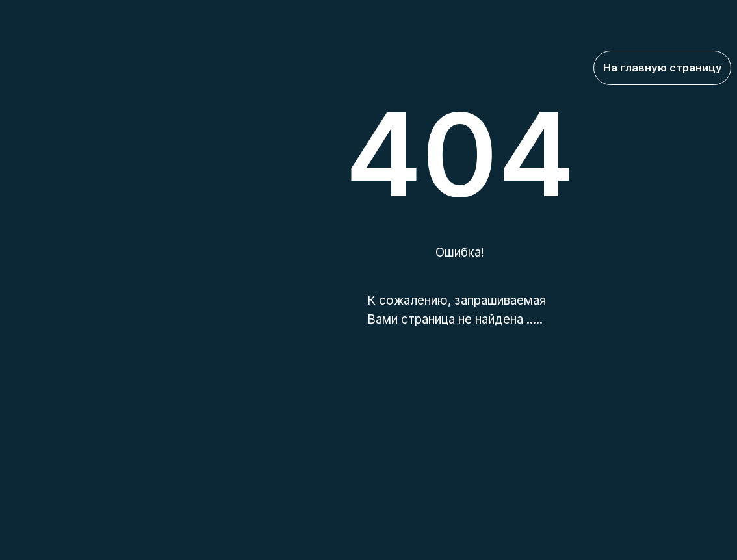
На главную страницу (663, 68)
